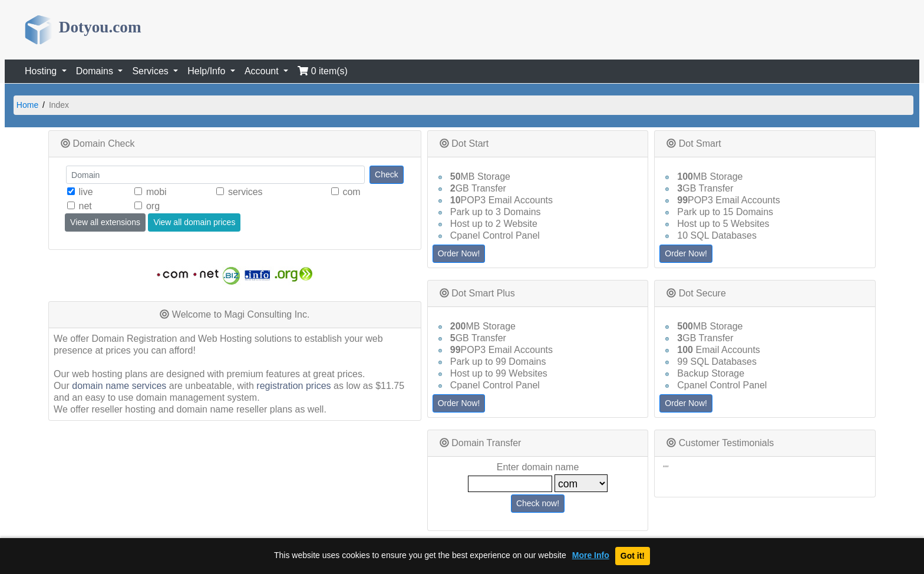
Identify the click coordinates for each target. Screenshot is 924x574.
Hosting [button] (42, 71)
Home (27, 105)
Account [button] (263, 71)
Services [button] (151, 71)
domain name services (119, 386)
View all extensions (105, 222)
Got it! (633, 556)
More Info (591, 555)
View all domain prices (194, 222)
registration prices (293, 386)
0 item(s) (323, 71)
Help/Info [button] (207, 71)
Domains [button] (96, 71)
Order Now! (459, 253)
